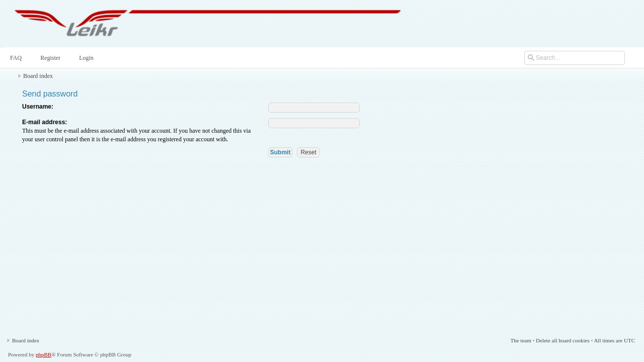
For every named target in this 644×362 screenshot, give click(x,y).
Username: (38, 107)
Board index (38, 76)
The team (520, 340)
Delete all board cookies (563, 340)
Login (85, 58)
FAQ (15, 58)
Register (49, 58)
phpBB (44, 354)
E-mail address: (45, 122)
